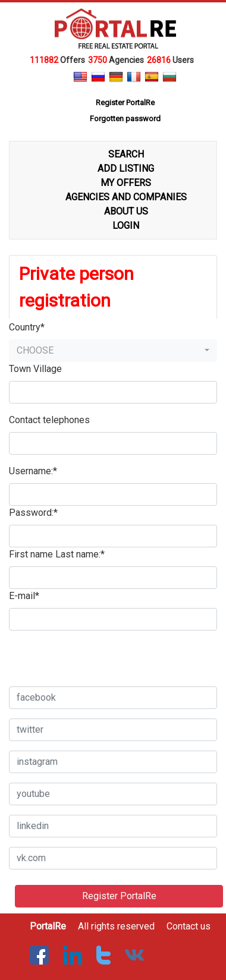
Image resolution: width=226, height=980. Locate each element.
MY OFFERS (126, 183)
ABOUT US (126, 211)
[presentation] (99, 654)
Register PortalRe (119, 896)
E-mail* (24, 596)
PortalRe (48, 926)
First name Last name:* (57, 554)
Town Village (35, 369)
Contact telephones (49, 420)
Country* (27, 327)
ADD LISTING (126, 168)
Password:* (33, 513)
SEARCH (126, 154)
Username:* (33, 471)
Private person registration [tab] (76, 287)
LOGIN (126, 226)
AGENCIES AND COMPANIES (126, 197)
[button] (113, 351)
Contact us (189, 926)
